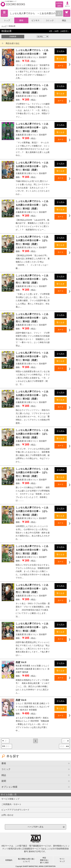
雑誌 (64, 20)
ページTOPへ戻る (36, 827)
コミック (50, 20)
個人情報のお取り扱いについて (27, 860)
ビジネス (35, 20)
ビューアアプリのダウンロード (15, 810)
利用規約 (9, 860)
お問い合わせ (7, 815)
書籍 (21, 20)
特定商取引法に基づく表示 (44, 860)
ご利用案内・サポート (11, 804)
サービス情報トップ (10, 799)
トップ (7, 20)
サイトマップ (62, 860)
